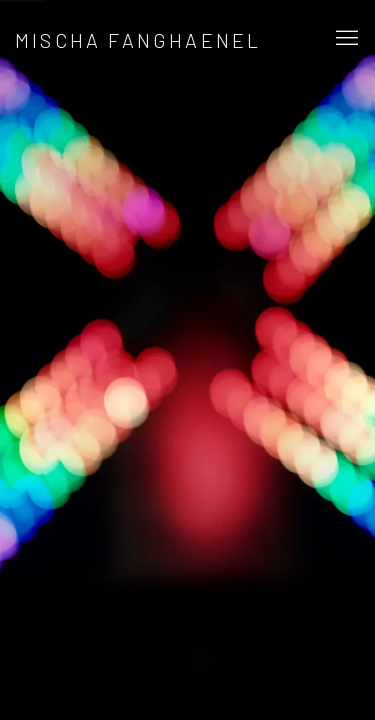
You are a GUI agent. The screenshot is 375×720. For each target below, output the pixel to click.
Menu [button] (345, 39)
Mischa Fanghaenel (138, 40)
